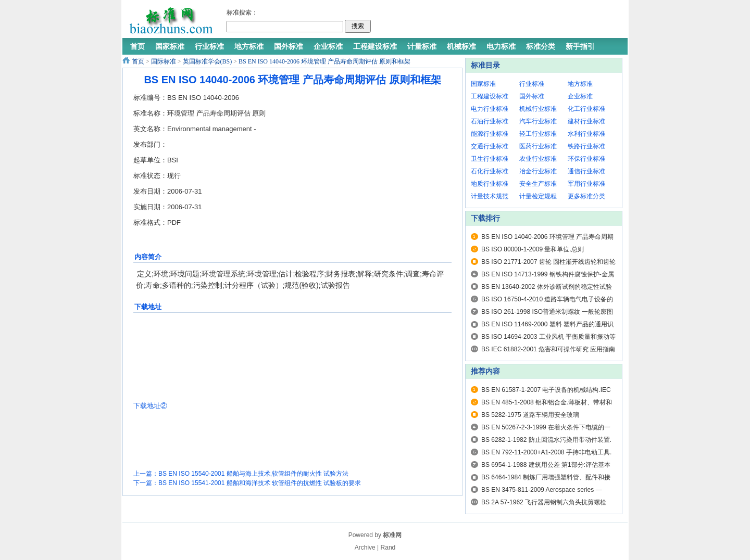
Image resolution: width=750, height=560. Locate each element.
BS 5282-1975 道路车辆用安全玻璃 (530, 415)
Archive (365, 548)
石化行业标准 (490, 171)
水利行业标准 (586, 134)
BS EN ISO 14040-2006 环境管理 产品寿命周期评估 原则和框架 (324, 61)
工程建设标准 (490, 96)
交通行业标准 (490, 146)
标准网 (392, 535)
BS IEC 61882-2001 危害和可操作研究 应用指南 (548, 349)
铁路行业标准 (586, 146)
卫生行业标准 (490, 159)
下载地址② (150, 406)
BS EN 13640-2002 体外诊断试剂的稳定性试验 (547, 287)
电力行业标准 (490, 109)
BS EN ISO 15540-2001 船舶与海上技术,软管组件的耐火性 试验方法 (253, 474)
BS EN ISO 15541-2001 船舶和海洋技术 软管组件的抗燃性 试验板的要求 (260, 483)
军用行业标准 (586, 184)
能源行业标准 (490, 134)
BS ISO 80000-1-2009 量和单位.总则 (533, 249)
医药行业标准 (538, 146)
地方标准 (580, 84)
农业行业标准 (538, 159)
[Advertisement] (497, 21)
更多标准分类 (586, 196)
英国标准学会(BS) (208, 61)
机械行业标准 (538, 109)
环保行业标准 (586, 159)
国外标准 (532, 96)
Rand (388, 548)
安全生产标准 (538, 184)
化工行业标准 (586, 109)
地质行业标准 (490, 184)
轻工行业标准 (538, 134)
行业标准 (532, 84)
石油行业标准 (490, 121)
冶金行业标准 (538, 171)
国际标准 (164, 61)
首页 (138, 61)
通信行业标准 (586, 171)
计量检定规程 (538, 196)
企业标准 (580, 96)
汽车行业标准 (538, 121)
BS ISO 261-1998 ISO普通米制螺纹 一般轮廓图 (547, 312)
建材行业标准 (586, 121)
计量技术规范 (490, 196)
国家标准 (483, 84)
